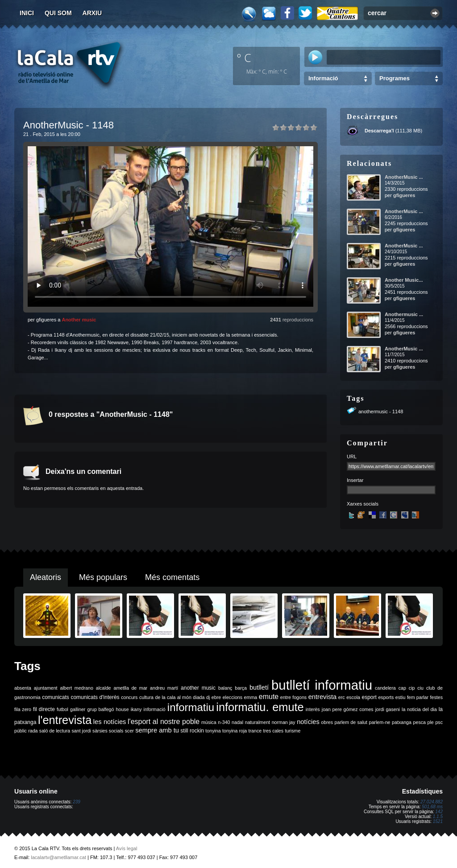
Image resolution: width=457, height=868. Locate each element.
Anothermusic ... (404, 314)
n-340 (224, 722)
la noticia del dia (419, 709)
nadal (237, 722)
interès (313, 709)
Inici (27, 13)
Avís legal (127, 848)
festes (436, 697)
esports (386, 697)
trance (255, 731)
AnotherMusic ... (404, 177)
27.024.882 (432, 802)
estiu (401, 697)
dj (208, 697)
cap (402, 688)
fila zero (23, 709)
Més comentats (172, 577)
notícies (308, 722)
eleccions (233, 697)
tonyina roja (235, 731)
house (123, 709)
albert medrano (77, 688)
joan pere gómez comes (348, 709)
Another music (79, 320)
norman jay (284, 722)
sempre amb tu (157, 730)
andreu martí (164, 688)
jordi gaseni (388, 709)
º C (244, 58)
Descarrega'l (379, 131)
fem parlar (418, 697)
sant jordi (81, 731)
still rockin (192, 731)
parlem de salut (351, 722)
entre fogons (293, 697)
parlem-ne (380, 722)
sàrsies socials (108, 731)
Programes (395, 78)
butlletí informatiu (322, 685)
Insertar (355, 480)
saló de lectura (55, 731)
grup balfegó (100, 709)
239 (77, 802)
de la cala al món (173, 697)
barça (241, 688)
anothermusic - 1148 (381, 411)
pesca (420, 722)
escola (353, 697)
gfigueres (404, 195)
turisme (293, 731)
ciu (420, 688)
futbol (62, 709)
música (209, 722)
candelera (385, 688)
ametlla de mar (130, 688)
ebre (216, 697)
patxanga (402, 722)
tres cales (273, 731)
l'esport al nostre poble (164, 722)
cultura (146, 697)
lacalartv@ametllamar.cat (58, 857)
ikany (136, 709)
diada (199, 697)
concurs (129, 697)
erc (342, 697)
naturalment (258, 722)
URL (352, 457)
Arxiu (92, 13)
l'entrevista (65, 720)
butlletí (259, 687)
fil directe (44, 709)
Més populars (103, 577)
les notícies (110, 722)
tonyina (213, 731)
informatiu (191, 707)
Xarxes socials (363, 504)
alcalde (104, 688)
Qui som (58, 13)
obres (327, 722)
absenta (23, 688)
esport (369, 697)
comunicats (56, 697)
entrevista (323, 697)
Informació (323, 78)
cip (412, 688)
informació (155, 709)
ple (431, 722)
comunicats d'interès (95, 697)
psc (439, 722)
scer (129, 731)
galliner (78, 709)
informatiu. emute (260, 707)
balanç (225, 688)
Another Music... (404, 280)
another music (198, 688)
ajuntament (46, 688)
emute (269, 697)
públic (21, 731)
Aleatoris (46, 577)
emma (251, 697)
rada (33, 731)
